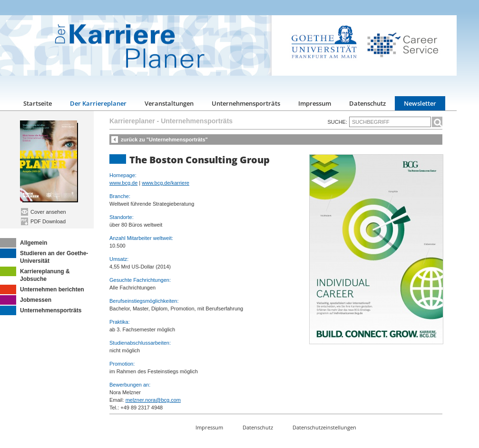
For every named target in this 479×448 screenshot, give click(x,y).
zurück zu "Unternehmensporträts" (164, 139)
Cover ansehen (44, 212)
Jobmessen (26, 300)
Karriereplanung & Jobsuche (35, 274)
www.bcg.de (123, 183)
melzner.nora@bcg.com (153, 400)
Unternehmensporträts (246, 103)
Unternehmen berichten (42, 289)
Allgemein (24, 243)
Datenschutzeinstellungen (324, 427)
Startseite (38, 103)
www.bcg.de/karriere (166, 183)
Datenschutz (367, 103)
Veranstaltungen (169, 103)
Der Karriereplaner (98, 103)
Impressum (315, 103)
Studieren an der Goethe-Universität (44, 256)
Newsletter (420, 103)
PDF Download (43, 221)
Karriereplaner (132, 121)
